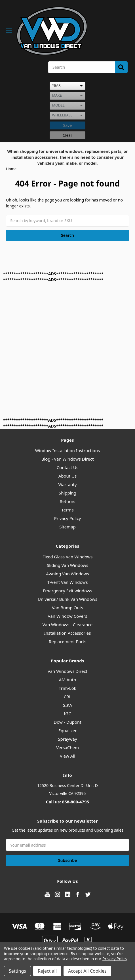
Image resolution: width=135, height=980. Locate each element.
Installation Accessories (68, 633)
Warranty (68, 484)
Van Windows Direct (67, 671)
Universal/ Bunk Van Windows (67, 599)
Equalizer (68, 730)
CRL (68, 697)
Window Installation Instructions (67, 450)
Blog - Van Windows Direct (68, 459)
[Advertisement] (67, 350)
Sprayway (67, 739)
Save (68, 125)
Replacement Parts (67, 641)
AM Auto (67, 680)
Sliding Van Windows (67, 565)
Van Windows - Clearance (67, 625)
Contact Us (67, 467)
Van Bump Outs (67, 608)
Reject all (47, 971)
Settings (17, 971)
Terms (67, 510)
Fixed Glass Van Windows (68, 557)
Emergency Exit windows (67, 591)
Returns (67, 501)
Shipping (67, 493)
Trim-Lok (67, 688)
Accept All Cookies (87, 971)
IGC (67, 714)
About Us (68, 476)
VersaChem (67, 747)
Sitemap (67, 527)
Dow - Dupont (67, 722)
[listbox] (67, 86)
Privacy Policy (68, 518)
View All (67, 756)
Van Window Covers (68, 616)
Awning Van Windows (67, 574)
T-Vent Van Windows (68, 582)
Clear (67, 135)
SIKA (67, 705)
